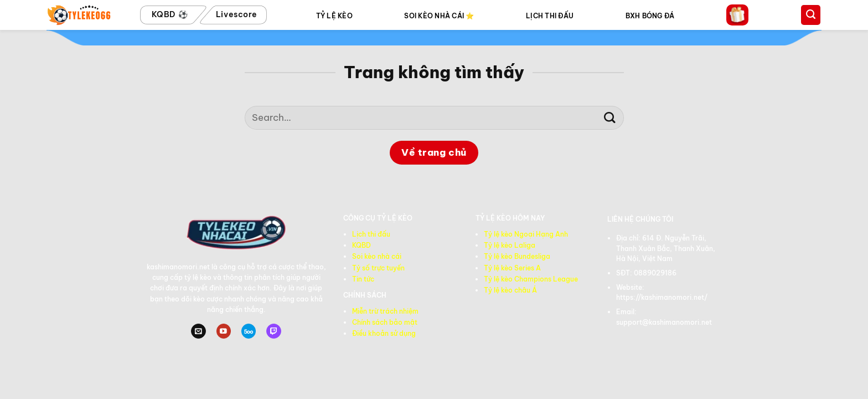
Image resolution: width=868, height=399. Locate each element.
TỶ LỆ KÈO (334, 16)
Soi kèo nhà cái (377, 256)
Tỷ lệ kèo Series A (512, 268)
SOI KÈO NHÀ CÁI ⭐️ (439, 16)
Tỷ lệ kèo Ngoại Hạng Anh (526, 234)
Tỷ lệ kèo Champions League (531, 279)
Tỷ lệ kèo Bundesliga (517, 256)
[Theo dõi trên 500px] (249, 331)
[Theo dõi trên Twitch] (273, 331)
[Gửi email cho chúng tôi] (198, 331)
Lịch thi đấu (371, 234)
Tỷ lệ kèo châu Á (510, 290)
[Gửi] (610, 118)
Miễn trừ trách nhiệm (385, 311)
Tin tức (363, 279)
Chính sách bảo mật (385, 322)
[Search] (811, 15)
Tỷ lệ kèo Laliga (510, 245)
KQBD (361, 245)
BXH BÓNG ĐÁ (650, 16)
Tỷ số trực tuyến (378, 268)
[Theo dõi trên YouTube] (224, 331)
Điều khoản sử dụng (384, 333)
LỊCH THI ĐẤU (550, 16)
